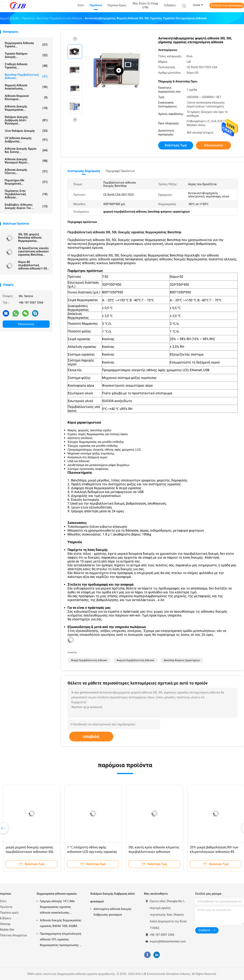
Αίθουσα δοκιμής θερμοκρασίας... (26, 108)
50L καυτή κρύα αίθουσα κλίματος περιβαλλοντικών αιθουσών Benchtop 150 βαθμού (154, 852)
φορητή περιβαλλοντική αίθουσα (135, 660)
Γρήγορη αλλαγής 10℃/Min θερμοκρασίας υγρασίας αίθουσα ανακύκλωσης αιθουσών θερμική (57, 908)
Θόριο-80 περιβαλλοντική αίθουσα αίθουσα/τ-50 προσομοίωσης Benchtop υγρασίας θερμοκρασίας (32, 265)
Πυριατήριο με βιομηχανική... (26, 182)
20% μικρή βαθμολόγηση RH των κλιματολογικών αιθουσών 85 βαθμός (214, 852)
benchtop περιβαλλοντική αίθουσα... (26, 76)
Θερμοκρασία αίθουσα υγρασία (57, 894)
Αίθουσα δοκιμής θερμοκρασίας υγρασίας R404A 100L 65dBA (61, 923)
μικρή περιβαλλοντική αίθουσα (89, 660)
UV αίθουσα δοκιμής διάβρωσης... (26, 140)
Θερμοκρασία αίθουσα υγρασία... (26, 45)
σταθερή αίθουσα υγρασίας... (26, 66)
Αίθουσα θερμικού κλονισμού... (26, 97)
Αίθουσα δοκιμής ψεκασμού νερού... (26, 161)
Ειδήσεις (6, 918)
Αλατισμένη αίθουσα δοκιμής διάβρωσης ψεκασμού (113, 912)
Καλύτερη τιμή (176, 145)
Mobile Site (7, 930)
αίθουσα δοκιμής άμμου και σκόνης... (26, 150)
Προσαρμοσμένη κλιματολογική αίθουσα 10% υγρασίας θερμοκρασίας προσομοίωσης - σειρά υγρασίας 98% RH (60, 940)
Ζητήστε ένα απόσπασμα (227, 5)
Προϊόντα (6, 907)
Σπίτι (3, 901)
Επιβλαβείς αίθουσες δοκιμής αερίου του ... (26, 206)
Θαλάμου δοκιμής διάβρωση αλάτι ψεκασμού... (26, 120)
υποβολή (91, 737)
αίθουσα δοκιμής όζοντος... (26, 171)
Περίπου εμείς (9, 913)
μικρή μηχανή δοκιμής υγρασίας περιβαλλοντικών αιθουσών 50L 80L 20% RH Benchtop (30, 852)
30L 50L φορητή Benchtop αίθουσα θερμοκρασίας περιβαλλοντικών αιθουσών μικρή (30, 238)
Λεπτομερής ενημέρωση (84, 171)
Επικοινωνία (26, 324)
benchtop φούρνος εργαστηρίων (182, 660)
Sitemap (5, 924)
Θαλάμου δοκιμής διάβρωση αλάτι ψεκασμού (113, 898)
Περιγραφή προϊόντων (120, 171)
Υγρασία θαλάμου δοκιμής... (26, 55)
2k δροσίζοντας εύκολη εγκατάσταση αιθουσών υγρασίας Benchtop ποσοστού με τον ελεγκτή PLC (33, 251)
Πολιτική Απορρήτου (14, 935)
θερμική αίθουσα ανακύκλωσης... (26, 87)
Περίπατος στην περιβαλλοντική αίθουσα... (26, 194)
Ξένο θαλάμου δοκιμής (26, 131)
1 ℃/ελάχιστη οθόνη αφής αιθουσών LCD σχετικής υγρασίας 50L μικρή (92, 852)
